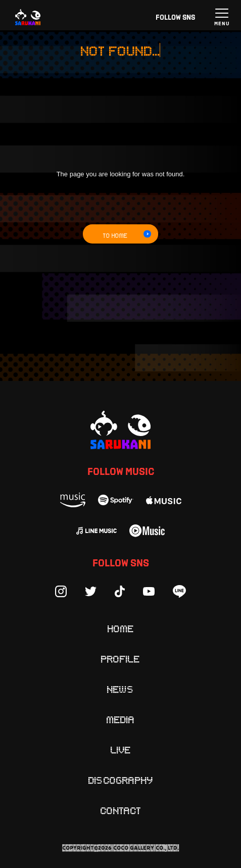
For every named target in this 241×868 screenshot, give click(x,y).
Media (121, 719)
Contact (121, 810)
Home (121, 628)
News (121, 689)
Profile (121, 658)
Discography (121, 780)
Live (121, 749)
